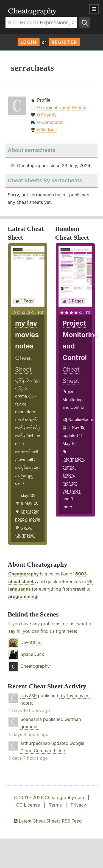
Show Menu (94, 9)
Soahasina (31, 719)
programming (23, 596)
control (69, 467)
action (68, 475)
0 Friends (47, 115)
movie (34, 519)
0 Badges (47, 130)
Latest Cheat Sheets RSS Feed (48, 821)
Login (29, 42)
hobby (21, 519)
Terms (55, 805)
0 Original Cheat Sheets (62, 107)
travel (79, 589)
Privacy (78, 805)
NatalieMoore (81, 419)
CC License (28, 805)
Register (64, 42)
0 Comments (50, 122)
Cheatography (23, 574)
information (73, 459)
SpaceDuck (32, 654)
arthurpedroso (35, 743)
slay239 (28, 495)
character (30, 511)
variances (72, 491)
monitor (70, 483)
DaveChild (31, 642)
